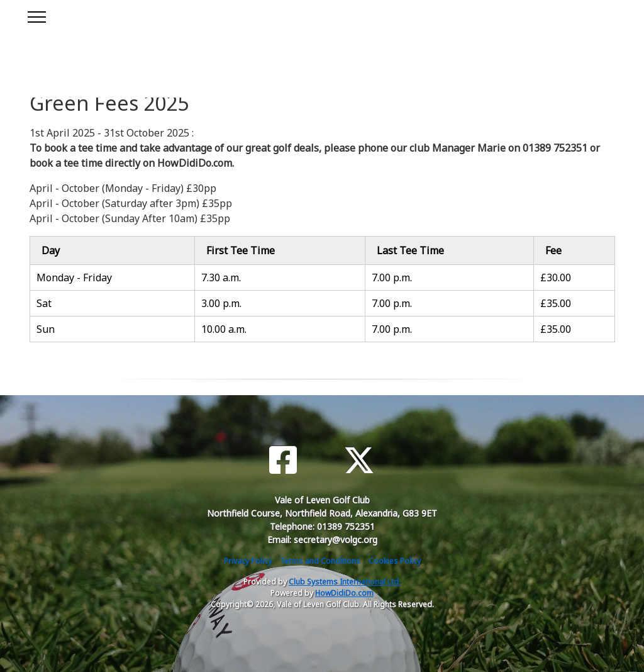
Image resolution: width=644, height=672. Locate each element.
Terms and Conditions (320, 561)
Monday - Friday (74, 277)
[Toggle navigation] (36, 15)
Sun (46, 329)
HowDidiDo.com (344, 593)
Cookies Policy (395, 561)
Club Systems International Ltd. (345, 582)
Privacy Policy (248, 561)
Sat (44, 303)
